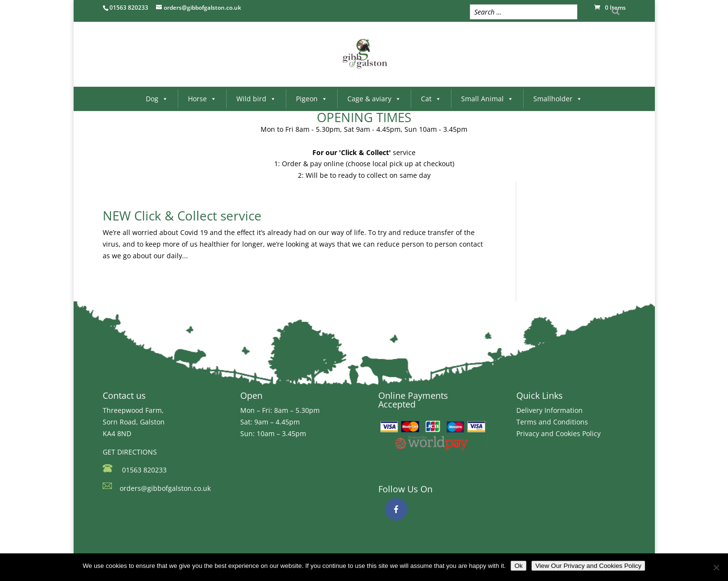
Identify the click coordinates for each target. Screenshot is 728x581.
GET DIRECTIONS (130, 452)
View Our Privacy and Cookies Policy (588, 566)
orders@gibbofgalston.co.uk (165, 488)
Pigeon (312, 99)
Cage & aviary (374, 99)
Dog (157, 99)
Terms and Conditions (552, 422)
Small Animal (487, 99)
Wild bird (256, 99)
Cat (431, 99)
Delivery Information (550, 410)
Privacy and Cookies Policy (558, 433)
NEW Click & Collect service (182, 216)
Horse (202, 99)
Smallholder (558, 99)
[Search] (616, 11)
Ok (519, 566)
